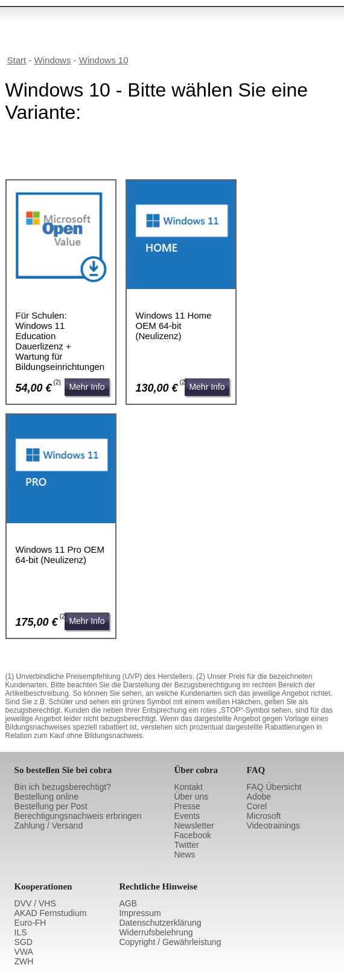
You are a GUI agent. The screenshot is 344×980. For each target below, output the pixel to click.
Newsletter (194, 826)
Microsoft (264, 816)
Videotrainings (273, 826)
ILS (21, 932)
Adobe (259, 797)
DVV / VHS (35, 903)
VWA (24, 952)
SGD (24, 942)
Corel (257, 806)
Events (187, 816)
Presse (187, 806)
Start (17, 60)
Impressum (140, 913)
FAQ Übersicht (274, 787)
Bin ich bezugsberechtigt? (63, 787)
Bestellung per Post (51, 806)
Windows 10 (104, 60)
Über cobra (196, 770)
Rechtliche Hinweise (158, 886)
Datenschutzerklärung (160, 923)
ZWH (24, 961)
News (184, 854)
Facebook (192, 835)
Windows (53, 60)
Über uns (191, 797)
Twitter (186, 845)
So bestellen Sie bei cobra (63, 770)
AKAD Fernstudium (51, 913)
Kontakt (188, 787)
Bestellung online (47, 797)
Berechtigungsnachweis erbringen (78, 816)
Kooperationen (43, 886)
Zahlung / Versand (49, 826)
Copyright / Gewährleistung (170, 942)
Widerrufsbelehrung (156, 932)
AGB (128, 903)
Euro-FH (30, 923)
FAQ (256, 770)
